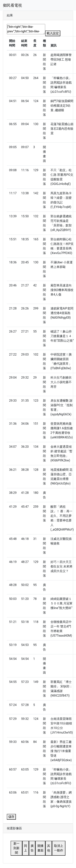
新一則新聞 (16, 848)
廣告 (32, 848)
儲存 (11, 817)
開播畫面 (40, 848)
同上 (26, 848)
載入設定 (53, 33)
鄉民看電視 (12, 5)
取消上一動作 (59, 848)
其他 (49, 848)
